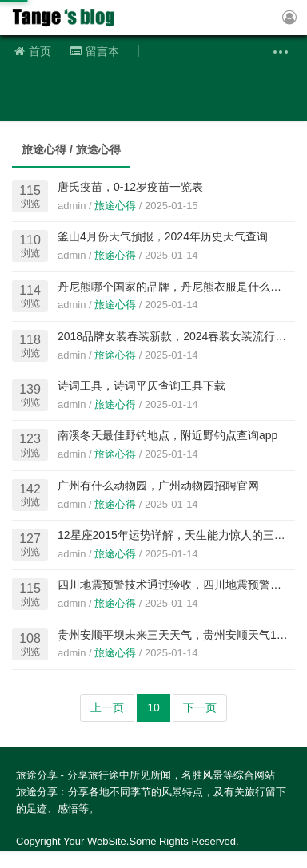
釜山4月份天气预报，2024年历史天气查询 (163, 236)
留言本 (95, 51)
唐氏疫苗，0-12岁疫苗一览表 (130, 187)
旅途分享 (68, 18)
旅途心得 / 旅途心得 (71, 149)
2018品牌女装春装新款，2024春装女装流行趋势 (177, 336)
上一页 (107, 707)
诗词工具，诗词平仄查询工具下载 (142, 386)
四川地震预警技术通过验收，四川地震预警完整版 (181, 585)
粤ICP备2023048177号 (173, 859)
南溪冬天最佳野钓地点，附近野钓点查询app (167, 435)
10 (153, 707)
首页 (33, 51)
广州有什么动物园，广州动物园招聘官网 (158, 486)
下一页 (200, 707)
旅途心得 (115, 206)
